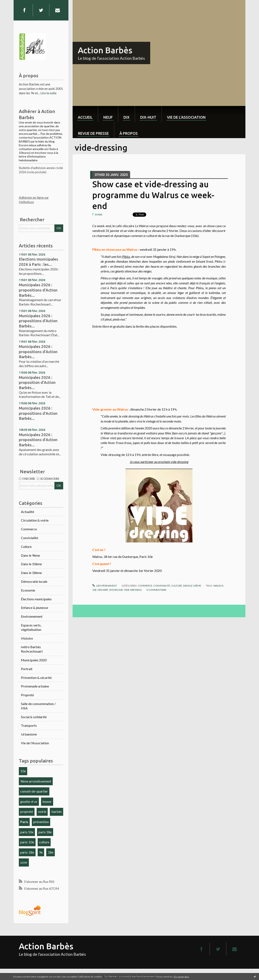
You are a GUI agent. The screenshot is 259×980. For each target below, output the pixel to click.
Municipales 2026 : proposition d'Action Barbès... (37, 382)
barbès (57, 811)
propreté (27, 811)
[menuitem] (85, 114)
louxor (47, 801)
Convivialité (29, 538)
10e (23, 771)
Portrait (27, 669)
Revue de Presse (93, 133)
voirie (42, 811)
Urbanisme (29, 734)
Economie (28, 590)
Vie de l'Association (35, 743)
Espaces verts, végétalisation (31, 627)
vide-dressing (133, 590)
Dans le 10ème (31, 564)
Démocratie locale (34, 581)
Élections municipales (36, 599)
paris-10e (27, 842)
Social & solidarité (34, 717)
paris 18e (45, 832)
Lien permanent (105, 586)
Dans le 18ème (31, 573)
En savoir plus (181, 977)
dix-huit (148, 117)
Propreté (27, 695)
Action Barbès (105, 50)
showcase (116, 590)
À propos (129, 133)
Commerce (29, 529)
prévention (41, 822)
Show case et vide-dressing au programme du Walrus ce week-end (153, 195)
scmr (24, 862)
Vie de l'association (186, 117)
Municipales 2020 (34, 660)
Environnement (32, 616)
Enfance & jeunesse (35, 608)
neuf (108, 117)
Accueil (85, 117)
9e (41, 852)
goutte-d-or (29, 801)
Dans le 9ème (30, 555)
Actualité (28, 512)
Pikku (126, 256)
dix (126, 117)
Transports (29, 725)
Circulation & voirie (35, 520)
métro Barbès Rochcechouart (32, 649)
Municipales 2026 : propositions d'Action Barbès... (38, 290)
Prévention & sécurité (36, 678)
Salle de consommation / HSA (38, 706)
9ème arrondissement (36, 781)
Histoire (27, 638)
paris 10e (27, 832)
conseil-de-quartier (34, 791)
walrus (218, 586)
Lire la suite (48, 93)
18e (51, 852)
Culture (26, 547)
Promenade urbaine (35, 686)
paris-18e (27, 852)
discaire (103, 590)
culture (44, 842)
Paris (24, 822)
